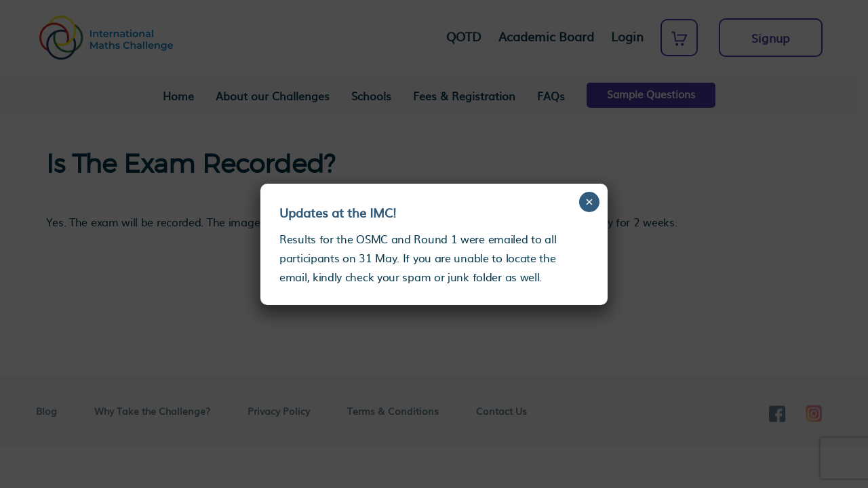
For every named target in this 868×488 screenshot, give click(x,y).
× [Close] (590, 202)
